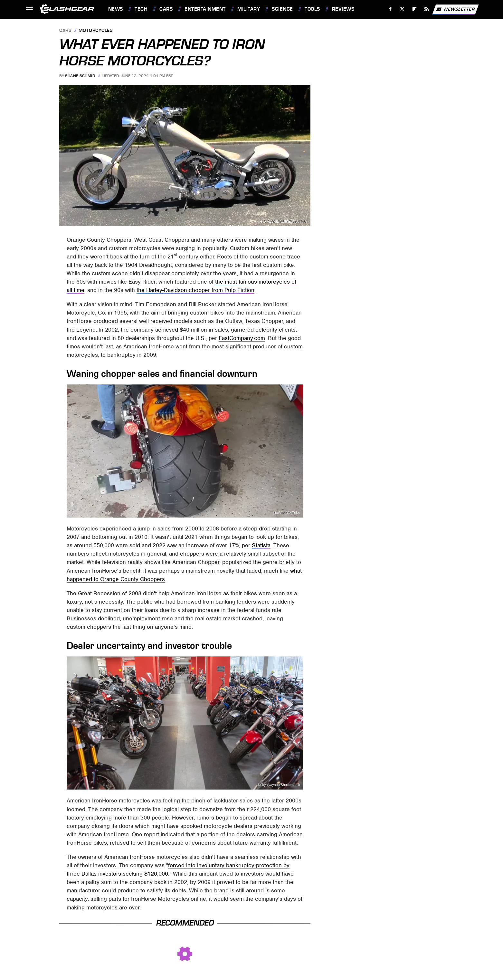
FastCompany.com (242, 338)
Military (249, 9)
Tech (141, 9)
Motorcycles (96, 31)
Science (282, 9)
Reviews (343, 9)
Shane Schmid (80, 76)
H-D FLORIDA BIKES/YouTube (284, 222)
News (116, 9)
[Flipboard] (415, 9)
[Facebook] (390, 9)
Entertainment (205, 9)
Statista (261, 545)
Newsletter (455, 9)
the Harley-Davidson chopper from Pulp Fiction (195, 290)
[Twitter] (402, 9)
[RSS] (427, 9)
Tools (312, 9)
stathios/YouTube (287, 513)
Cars (166, 9)
